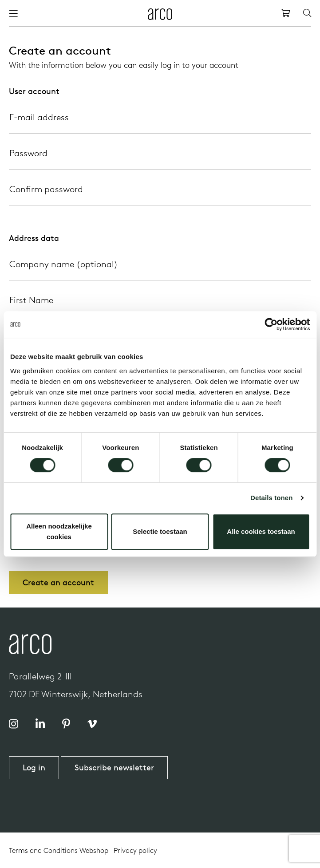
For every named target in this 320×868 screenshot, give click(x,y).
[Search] (307, 13)
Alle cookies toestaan (261, 531)
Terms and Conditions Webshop (59, 850)
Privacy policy (135, 850)
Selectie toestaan (160, 531)
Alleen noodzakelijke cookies (59, 531)
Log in (34, 767)
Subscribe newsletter (114, 767)
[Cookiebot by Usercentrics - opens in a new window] (271, 324)
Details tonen (271, 498)
